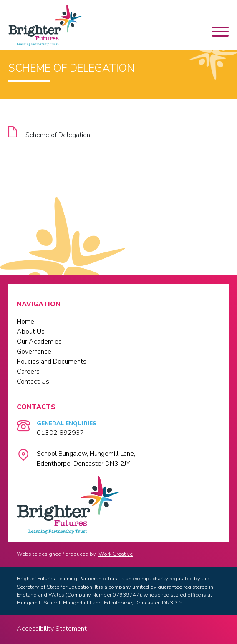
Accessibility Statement (52, 629)
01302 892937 (61, 433)
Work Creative (116, 554)
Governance (34, 352)
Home (25, 322)
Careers (28, 372)
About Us (31, 332)
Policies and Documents (52, 362)
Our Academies (39, 342)
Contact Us (33, 382)
